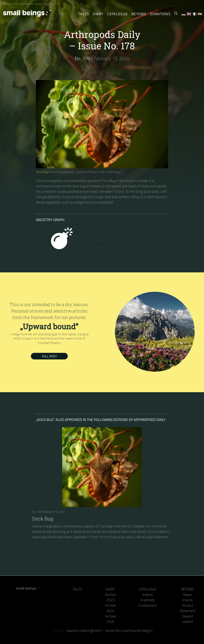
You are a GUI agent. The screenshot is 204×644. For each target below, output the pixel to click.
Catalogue (148, 589)
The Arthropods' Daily (27, 4)
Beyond (188, 589)
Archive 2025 (110, 619)
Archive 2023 (110, 597)
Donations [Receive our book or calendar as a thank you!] (160, 14)
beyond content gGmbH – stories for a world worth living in (110, 631)
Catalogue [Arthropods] (118, 14)
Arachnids (148, 600)
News (188, 595)
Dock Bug (42, 172)
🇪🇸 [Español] (200, 14)
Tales (84, 14)
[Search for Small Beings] (176, 14)
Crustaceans (148, 605)
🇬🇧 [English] (189, 14)
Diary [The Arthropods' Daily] (98, 14)
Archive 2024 (110, 608)
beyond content (187, 619)
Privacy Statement (188, 608)
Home (7, 4)
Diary (110, 589)
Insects (148, 595)
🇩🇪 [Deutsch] (184, 14)
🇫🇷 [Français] (194, 14)
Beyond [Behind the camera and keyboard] (139, 14)
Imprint (187, 600)
